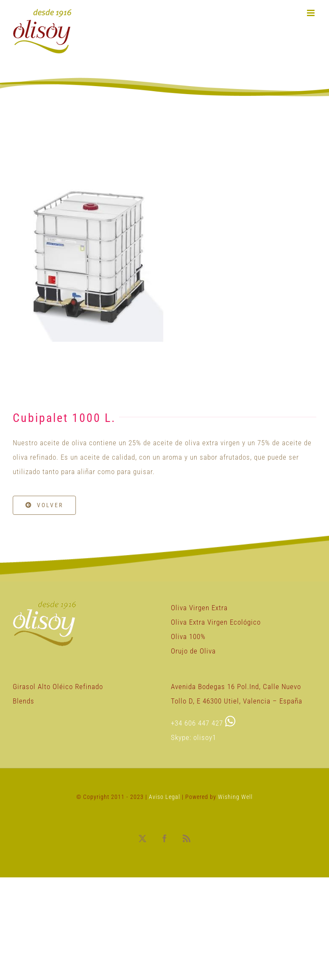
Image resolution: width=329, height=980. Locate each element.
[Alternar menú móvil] (312, 13)
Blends (24, 701)
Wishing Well (235, 797)
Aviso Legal (165, 797)
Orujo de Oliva (193, 651)
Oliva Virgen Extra (199, 608)
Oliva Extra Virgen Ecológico (216, 622)
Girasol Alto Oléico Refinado (58, 687)
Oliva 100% (188, 637)
